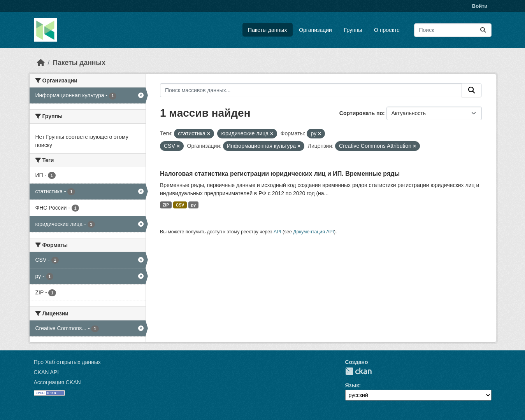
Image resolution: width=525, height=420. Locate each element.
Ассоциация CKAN (57, 382)
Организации (315, 30)
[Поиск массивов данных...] (453, 30)
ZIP (166, 205)
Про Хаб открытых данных (67, 362)
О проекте (387, 30)
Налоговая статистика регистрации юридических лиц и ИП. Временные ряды (280, 174)
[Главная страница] (41, 63)
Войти (480, 6)
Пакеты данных (267, 30)
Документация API (313, 232)
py (193, 205)
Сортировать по (361, 113)
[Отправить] (483, 30)
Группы (353, 30)
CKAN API (47, 372)
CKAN (358, 371)
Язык (352, 385)
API (277, 232)
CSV (180, 205)
